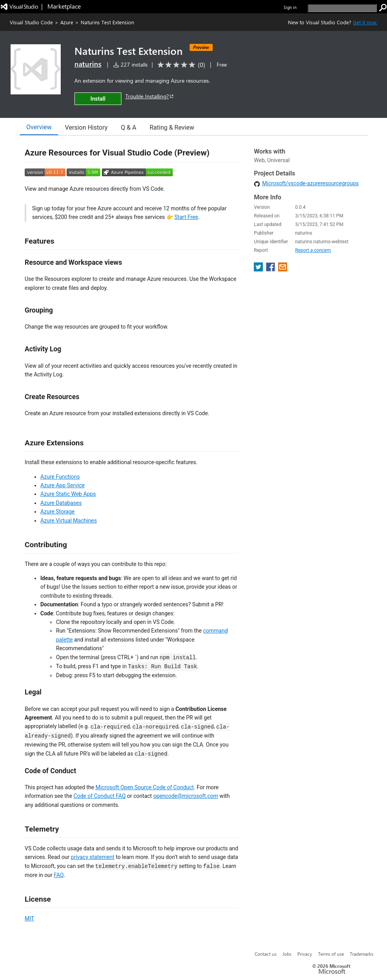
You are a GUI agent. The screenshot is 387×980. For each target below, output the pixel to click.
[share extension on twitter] (259, 269)
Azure (67, 22)
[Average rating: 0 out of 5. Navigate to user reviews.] (180, 65)
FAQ (59, 875)
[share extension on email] (283, 269)
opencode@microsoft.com (186, 796)
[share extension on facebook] (271, 269)
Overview (39, 127)
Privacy (305, 954)
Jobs (287, 954)
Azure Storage (58, 512)
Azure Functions (60, 477)
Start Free (186, 217)
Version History (86, 127)
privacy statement (93, 857)
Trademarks (362, 954)
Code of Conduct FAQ (100, 796)
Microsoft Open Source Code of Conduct (145, 787)
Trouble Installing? (150, 96)
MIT (29, 919)
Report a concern (313, 250)
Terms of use (331, 954)
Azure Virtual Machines (69, 521)
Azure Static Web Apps (68, 494)
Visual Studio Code (31, 22)
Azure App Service (62, 485)
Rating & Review (172, 127)
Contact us (266, 954)
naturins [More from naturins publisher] (88, 64)
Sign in (290, 7)
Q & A (129, 127)
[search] (342, 8)
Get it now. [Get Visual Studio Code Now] (365, 22)
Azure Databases (61, 503)
